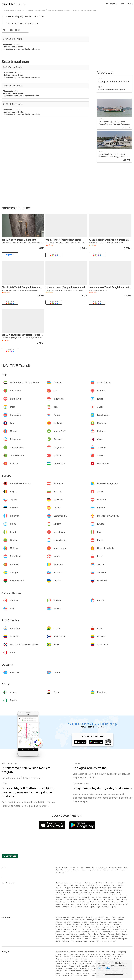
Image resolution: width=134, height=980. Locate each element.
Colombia (86, 904)
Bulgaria (105, 892)
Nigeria (113, 907)
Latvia (116, 897)
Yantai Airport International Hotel (19, 240)
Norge (90, 900)
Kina (107, 883)
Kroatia (71, 897)
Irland (78, 897)
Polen (96, 900)
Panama (115, 902)
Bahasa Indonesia (115, 868)
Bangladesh (100, 883)
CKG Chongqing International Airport (25, 16)
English (65, 868)
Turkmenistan (77, 890)
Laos (113, 885)
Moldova (123, 897)
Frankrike (96, 895)
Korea (98, 885)
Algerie (92, 907)
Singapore (59, 890)
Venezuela (65, 907)
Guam (86, 907)
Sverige (125, 900)
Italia (93, 897)
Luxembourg (108, 897)
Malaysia (85, 888)
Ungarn (64, 897)
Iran (77, 885)
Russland (93, 902)
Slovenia (59, 902)
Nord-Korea (118, 890)
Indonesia (59, 885)
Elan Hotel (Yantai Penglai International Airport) (27, 287)
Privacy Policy (104, 968)
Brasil (58, 907)
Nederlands (60, 872)
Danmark (67, 895)
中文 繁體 (72, 868)
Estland (74, 895)
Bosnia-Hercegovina (87, 892)
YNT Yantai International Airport (22, 24)
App (122, 4)
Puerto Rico (95, 904)
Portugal (103, 900)
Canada (101, 902)
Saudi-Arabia (118, 888)
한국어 (88, 868)
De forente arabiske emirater (66, 883)
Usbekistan (109, 890)
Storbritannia (106, 895)
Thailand (68, 890)
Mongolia (67, 888)
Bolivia (73, 904)
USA (121, 902)
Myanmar (59, 888)
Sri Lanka (120, 885)
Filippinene (94, 888)
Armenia (80, 883)
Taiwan (93, 890)
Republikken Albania (63, 892)
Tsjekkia (119, 892)
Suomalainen (108, 870)
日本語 (58, 868)
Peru (72, 907)
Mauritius (105, 907)
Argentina (66, 904)
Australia (79, 907)
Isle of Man (85, 897)
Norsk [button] (130, 4)
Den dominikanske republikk (119, 904)
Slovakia (67, 902)
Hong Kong (122, 883)
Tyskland (59, 895)
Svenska (123, 870)
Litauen (99, 897)
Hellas (58, 897)
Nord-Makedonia (72, 900)
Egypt (98, 907)
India (72, 885)
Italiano (99, 870)
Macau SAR (76, 888)
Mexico (108, 902)
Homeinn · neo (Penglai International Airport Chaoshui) (75, 287)
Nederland (83, 900)
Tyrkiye (86, 890)
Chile (79, 904)
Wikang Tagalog (66, 870)
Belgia (98, 892)
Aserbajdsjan (89, 883)
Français (76, 870)
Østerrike (75, 892)
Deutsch (84, 870)
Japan (82, 885)
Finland (88, 895)
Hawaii (58, 904)
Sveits (112, 892)
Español (91, 870)
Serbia (118, 900)
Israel (66, 885)
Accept (114, 973)
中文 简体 (81, 868)
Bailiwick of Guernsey (119, 895)
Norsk (116, 870)
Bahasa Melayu (102, 868)
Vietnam (100, 890)
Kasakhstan (106, 885)
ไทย (93, 868)
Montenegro (60, 900)
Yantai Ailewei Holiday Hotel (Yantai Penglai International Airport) (37, 335)
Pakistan (103, 888)
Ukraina (85, 902)
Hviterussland (76, 902)
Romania (111, 900)
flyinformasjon (112, 4)
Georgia (114, 883)
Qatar (110, 888)
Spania (81, 895)
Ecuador (104, 904)
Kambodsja (90, 885)
